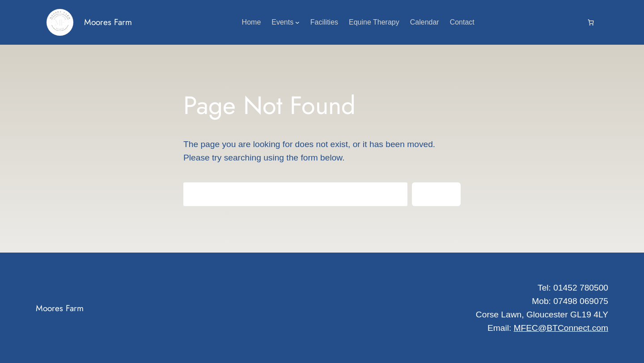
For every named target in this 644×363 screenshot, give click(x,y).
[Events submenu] (297, 22)
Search (436, 194)
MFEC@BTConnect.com (561, 328)
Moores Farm (108, 22)
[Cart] (591, 22)
